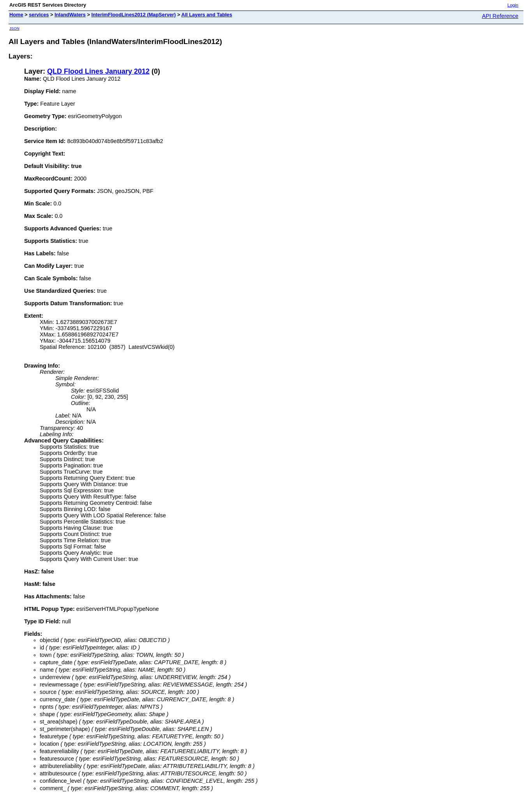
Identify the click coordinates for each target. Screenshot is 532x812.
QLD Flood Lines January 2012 (98, 71)
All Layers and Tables (207, 15)
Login (513, 5)
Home (16, 15)
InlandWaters (70, 15)
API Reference (500, 16)
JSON (14, 28)
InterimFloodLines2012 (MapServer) (133, 15)
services (39, 15)
